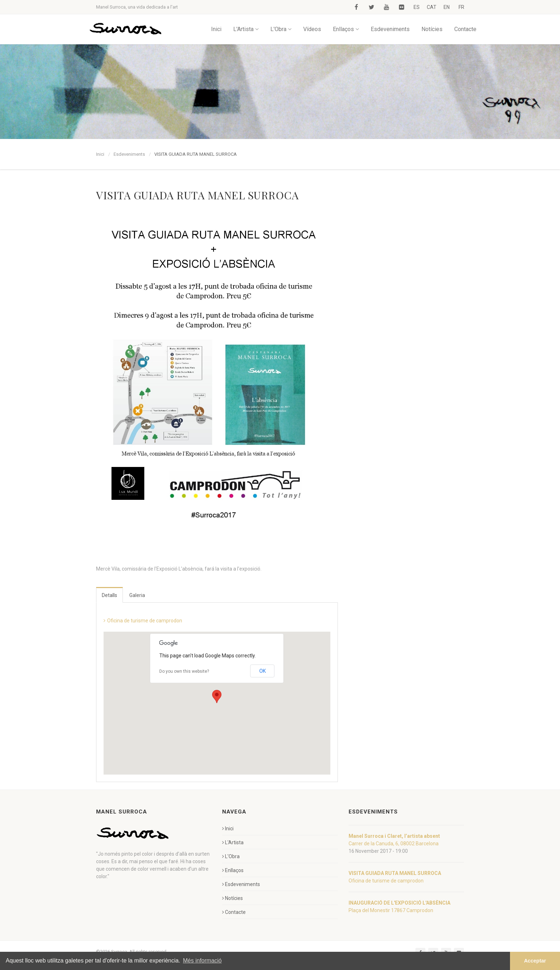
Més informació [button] (202, 961)
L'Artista (246, 29)
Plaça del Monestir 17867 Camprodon (391, 910)
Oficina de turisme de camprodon (145, 621)
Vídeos (312, 29)
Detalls (109, 595)
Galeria (137, 595)
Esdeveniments (390, 29)
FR (461, 7)
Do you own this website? (184, 671)
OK (262, 671)
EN (447, 7)
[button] (217, 697)
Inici (216, 29)
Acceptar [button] (535, 961)
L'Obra (281, 29)
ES (417, 7)
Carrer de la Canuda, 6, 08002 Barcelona (394, 844)
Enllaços (346, 29)
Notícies (432, 29)
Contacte (465, 29)
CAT (432, 7)
